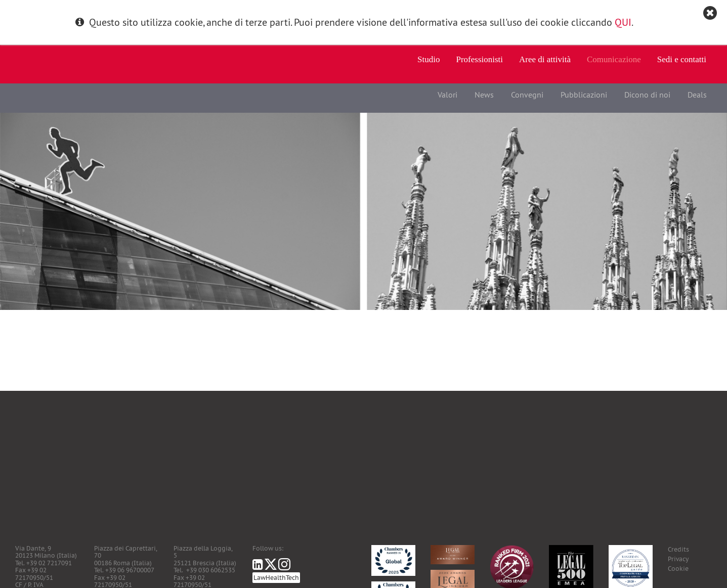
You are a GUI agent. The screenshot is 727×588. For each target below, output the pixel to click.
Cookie (678, 569)
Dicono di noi (647, 95)
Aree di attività (545, 59)
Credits (678, 549)
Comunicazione (614, 59)
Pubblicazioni (584, 95)
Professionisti (480, 59)
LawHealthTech (276, 578)
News (484, 95)
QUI (623, 22)
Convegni (527, 95)
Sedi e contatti (682, 59)
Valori (447, 95)
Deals (697, 95)
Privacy (678, 559)
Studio (429, 59)
